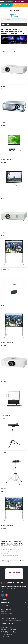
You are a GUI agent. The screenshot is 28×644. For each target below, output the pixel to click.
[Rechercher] (14, 20)
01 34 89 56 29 (12, 619)
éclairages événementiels (13, 562)
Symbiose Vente (20, 2)
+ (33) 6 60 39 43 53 (14, 583)
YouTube (6, 595)
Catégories (6, 25)
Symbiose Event (20, 5)
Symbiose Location (6, 5)
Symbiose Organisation (6, 2)
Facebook (3, 595)
